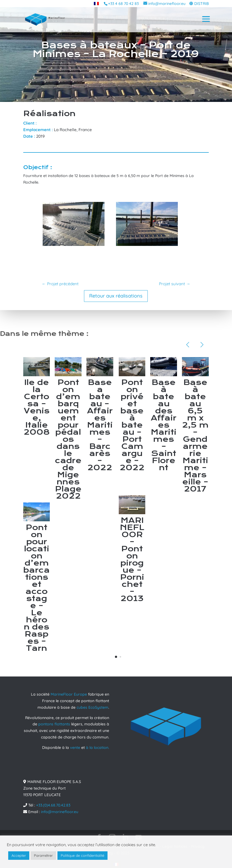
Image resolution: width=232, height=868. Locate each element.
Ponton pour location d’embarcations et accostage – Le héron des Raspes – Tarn (37, 588)
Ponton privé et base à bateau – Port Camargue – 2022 (132, 425)
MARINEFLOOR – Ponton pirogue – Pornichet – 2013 (132, 559)
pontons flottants (54, 724)
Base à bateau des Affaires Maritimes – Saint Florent (164, 425)
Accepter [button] (19, 855)
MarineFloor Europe (69, 694)
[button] (116, 657)
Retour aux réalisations (116, 296)
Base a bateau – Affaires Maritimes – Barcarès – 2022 (100, 425)
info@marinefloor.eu (60, 812)
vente (75, 748)
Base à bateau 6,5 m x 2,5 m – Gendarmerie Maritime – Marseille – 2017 (195, 436)
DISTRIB (201, 4)
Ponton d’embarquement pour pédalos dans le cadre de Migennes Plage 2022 (68, 439)
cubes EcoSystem (92, 707)
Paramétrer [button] (43, 855)
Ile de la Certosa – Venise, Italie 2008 (37, 407)
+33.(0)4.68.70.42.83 (53, 805)
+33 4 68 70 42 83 (123, 4)
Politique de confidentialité (82, 855)
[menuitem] (96, 3)
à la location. (98, 748)
